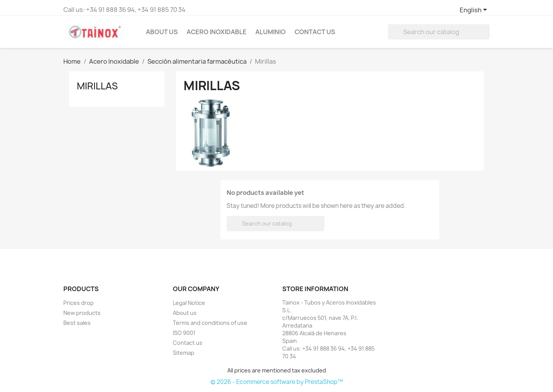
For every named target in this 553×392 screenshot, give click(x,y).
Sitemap (184, 353)
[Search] (439, 32)
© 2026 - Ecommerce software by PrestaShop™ (277, 382)
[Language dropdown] (475, 10)
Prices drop (79, 303)
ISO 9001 (184, 333)
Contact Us (315, 32)
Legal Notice (189, 303)
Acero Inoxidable (217, 32)
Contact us (188, 343)
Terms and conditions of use (210, 323)
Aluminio (271, 32)
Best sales (77, 323)
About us (162, 32)
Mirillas (97, 86)
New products (82, 313)
